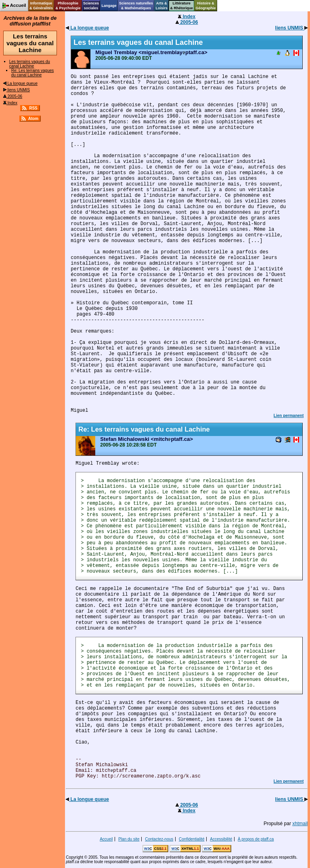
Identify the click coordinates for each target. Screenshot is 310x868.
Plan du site (129, 839)
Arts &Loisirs (162, 6)
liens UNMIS (17, 90)
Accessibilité (221, 839)
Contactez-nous (159, 839)
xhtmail (300, 824)
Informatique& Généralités (41, 6)
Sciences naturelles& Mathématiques (136, 6)
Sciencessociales (91, 6)
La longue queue (20, 83)
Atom (34, 119)
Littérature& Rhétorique (182, 6)
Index (10, 103)
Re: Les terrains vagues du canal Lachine (33, 73)
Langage (109, 6)
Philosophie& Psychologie (68, 6)
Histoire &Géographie (206, 6)
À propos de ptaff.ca (256, 839)
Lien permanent (289, 416)
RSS (33, 108)
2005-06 (13, 96)
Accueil (106, 839)
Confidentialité (192, 839)
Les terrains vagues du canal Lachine (30, 64)
